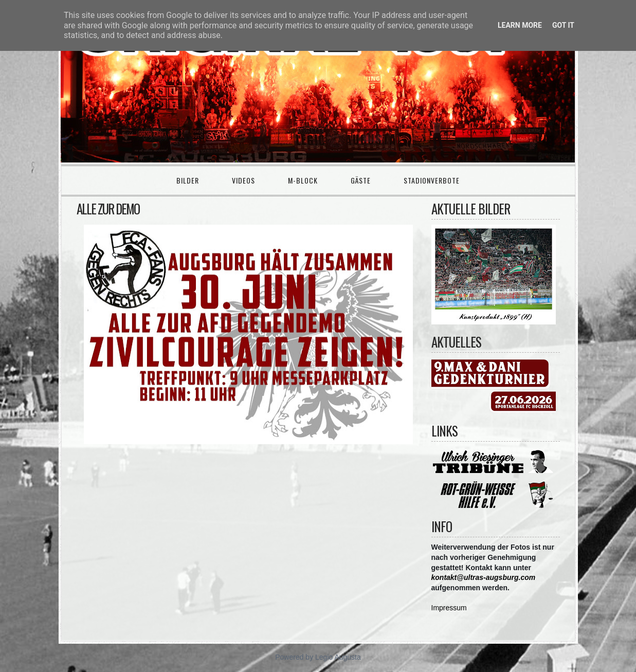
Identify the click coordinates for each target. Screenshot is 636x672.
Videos (243, 180)
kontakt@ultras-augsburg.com (484, 577)
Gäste (361, 180)
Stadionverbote (432, 180)
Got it (563, 25)
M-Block (303, 180)
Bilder (188, 180)
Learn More (520, 25)
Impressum (449, 608)
